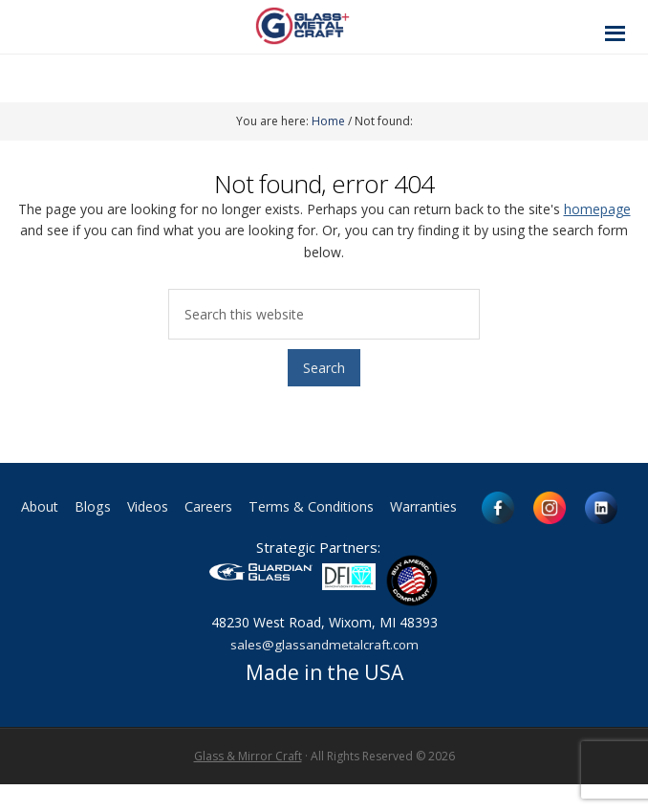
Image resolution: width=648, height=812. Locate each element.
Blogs (152, 507)
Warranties (523, 507)
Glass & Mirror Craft (248, 784)
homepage (597, 209)
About (94, 507)
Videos (212, 507)
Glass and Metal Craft (322, 25)
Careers (281, 507)
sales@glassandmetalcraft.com (324, 672)
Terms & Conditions (397, 507)
